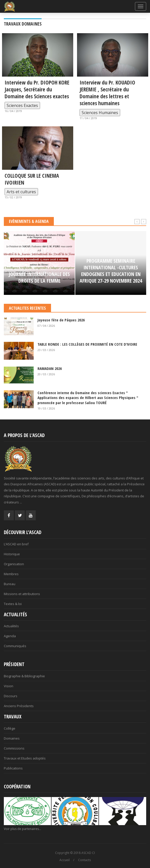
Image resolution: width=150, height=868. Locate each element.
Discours (11, 696)
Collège (10, 728)
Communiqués (15, 646)
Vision (9, 686)
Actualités (11, 626)
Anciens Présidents (19, 706)
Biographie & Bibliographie (24, 676)
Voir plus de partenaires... (22, 829)
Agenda (10, 636)
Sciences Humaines (100, 113)
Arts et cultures (21, 192)
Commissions (14, 748)
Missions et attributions (22, 594)
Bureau (10, 584)
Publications (13, 768)
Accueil (65, 860)
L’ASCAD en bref (16, 544)
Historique (12, 554)
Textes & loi (13, 604)
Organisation (14, 564)
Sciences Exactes (22, 105)
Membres (11, 574)
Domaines (12, 738)
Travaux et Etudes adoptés (25, 758)
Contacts (84, 860)
